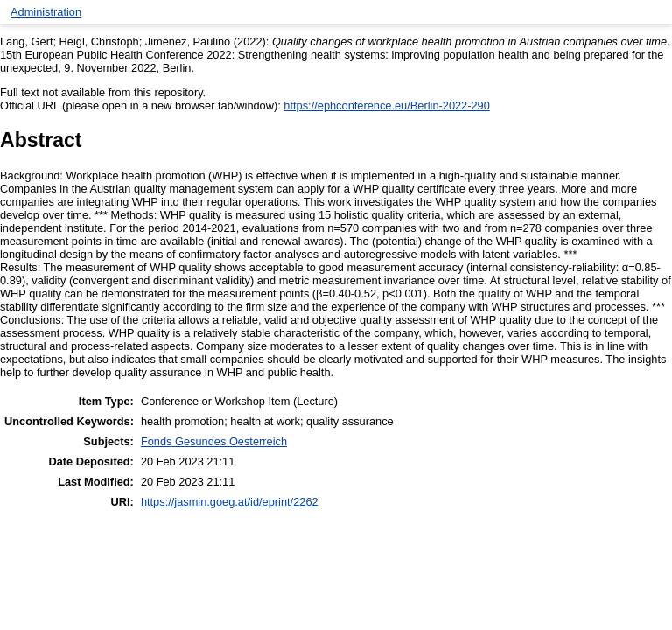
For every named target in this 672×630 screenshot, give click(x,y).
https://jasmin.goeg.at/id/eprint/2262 (230, 502)
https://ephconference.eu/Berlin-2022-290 (386, 105)
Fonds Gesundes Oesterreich (214, 441)
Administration (46, 12)
